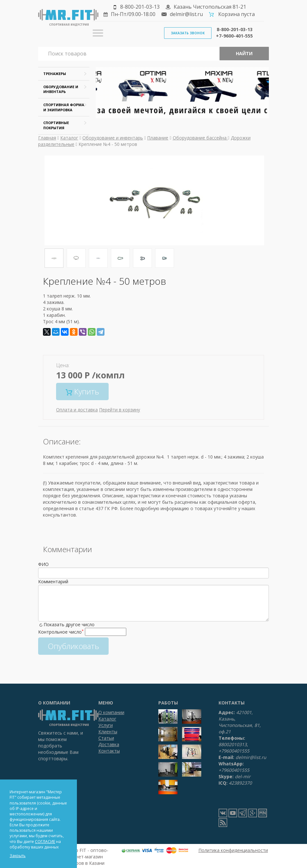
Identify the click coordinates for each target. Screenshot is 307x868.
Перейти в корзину (120, 410)
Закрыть (18, 856)
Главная (47, 138)
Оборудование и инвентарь (113, 138)
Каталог (69, 138)
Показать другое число (69, 624)
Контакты (109, 751)
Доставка (109, 744)
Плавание (158, 138)
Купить (82, 391)
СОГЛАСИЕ (45, 842)
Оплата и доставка (77, 410)
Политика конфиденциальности (233, 850)
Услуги (106, 725)
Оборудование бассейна (200, 138)
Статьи (106, 738)
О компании (111, 712)
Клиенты (108, 732)
